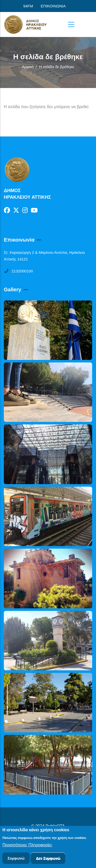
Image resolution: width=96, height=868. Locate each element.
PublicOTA (55, 826)
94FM (28, 6)
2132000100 (18, 271)
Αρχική (28, 67)
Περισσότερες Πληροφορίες (27, 846)
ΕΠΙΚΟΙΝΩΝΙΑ (53, 6)
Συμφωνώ (16, 859)
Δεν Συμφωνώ (48, 859)
